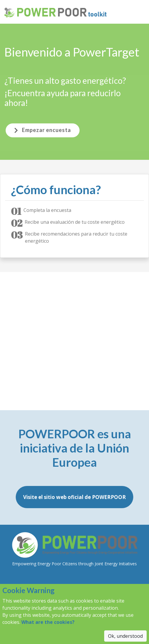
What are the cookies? (48, 622)
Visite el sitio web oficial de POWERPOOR (74, 497)
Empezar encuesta (43, 130)
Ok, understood (125, 636)
